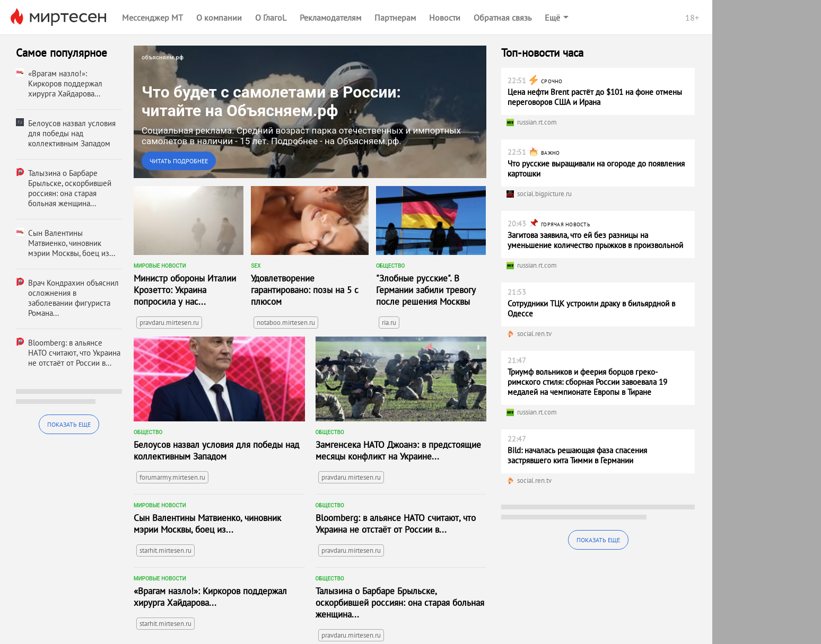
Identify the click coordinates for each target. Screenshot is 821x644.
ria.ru (389, 323)
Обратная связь (503, 17)
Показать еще (69, 424)
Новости (445, 17)
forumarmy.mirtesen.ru (172, 477)
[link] (310, 112)
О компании (219, 17)
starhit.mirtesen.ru (165, 550)
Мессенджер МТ (152, 17)
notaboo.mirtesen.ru (286, 323)
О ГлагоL (271, 17)
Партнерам (395, 17)
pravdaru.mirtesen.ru (169, 323)
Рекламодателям (330, 17)
